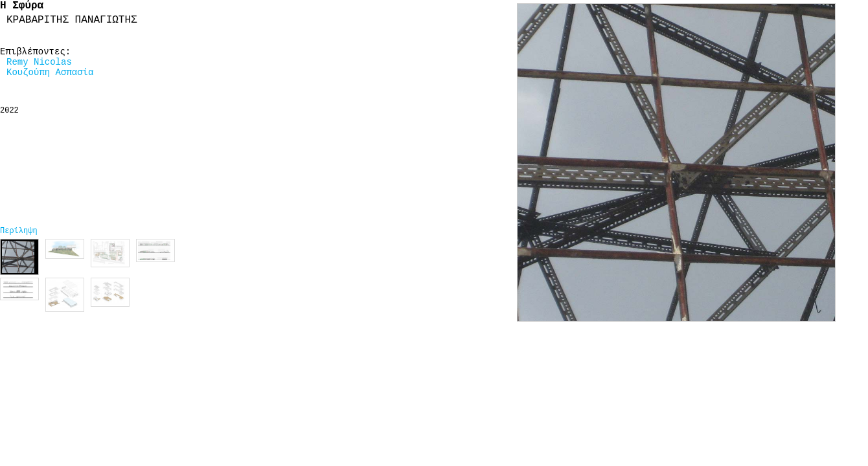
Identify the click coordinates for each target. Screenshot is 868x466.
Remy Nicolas (39, 62)
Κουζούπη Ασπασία (50, 72)
